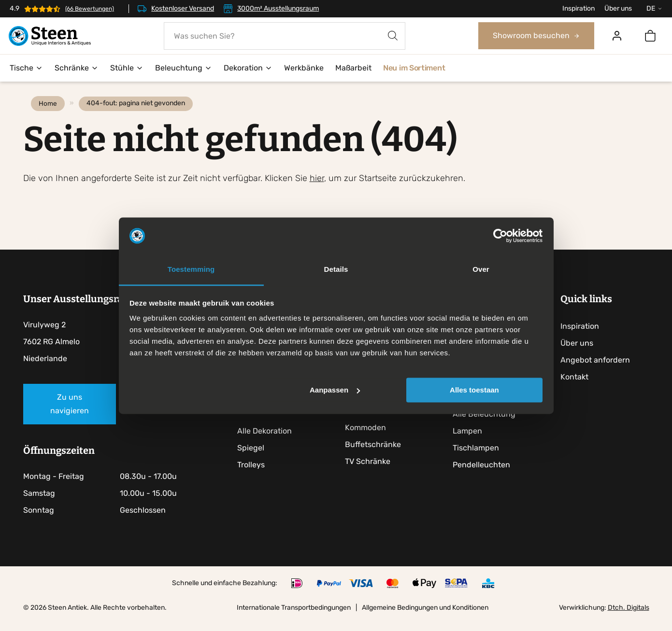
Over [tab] (481, 270)
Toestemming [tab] (191, 270)
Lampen (471, 442)
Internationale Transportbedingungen (294, 618)
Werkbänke (304, 68)
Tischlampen (479, 458)
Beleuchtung (184, 68)
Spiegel (253, 458)
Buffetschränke (376, 455)
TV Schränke (371, 472)
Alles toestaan (474, 390)
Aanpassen (335, 390)
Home (50, 114)
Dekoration (248, 68)
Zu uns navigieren (70, 414)
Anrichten (366, 421)
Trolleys (253, 475)
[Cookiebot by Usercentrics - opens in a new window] (500, 236)
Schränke (77, 68)
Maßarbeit (353, 68)
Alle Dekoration (267, 442)
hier (317, 189)
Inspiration (579, 8)
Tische (26, 68)
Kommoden (368, 438)
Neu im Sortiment (414, 68)
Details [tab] (336, 270)
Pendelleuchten (485, 475)
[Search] (393, 36)
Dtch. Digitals (629, 618)
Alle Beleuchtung (487, 425)
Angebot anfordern (599, 371)
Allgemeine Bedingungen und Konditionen (425, 618)
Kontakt (578, 387)
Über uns (618, 8)
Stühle (127, 68)
